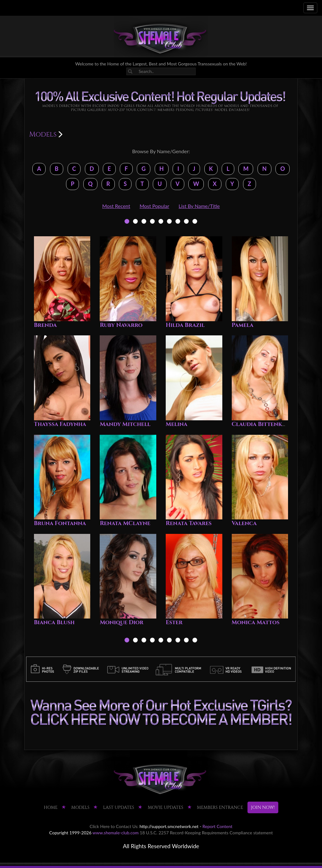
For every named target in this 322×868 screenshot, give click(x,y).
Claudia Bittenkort (263, 424)
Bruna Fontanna (60, 523)
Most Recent (116, 206)
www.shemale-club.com (116, 833)
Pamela (243, 325)
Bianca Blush (54, 622)
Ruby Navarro (121, 325)
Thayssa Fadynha (60, 424)
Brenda (45, 325)
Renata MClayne (125, 523)
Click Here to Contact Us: (114, 826)
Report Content (217, 826)
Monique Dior (122, 622)
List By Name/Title (199, 206)
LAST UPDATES (119, 807)
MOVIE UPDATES (166, 807)
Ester (174, 622)
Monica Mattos (256, 622)
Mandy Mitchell (125, 424)
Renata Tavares (189, 523)
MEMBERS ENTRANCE (220, 807)
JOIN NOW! (263, 807)
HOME (51, 807)
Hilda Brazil (185, 325)
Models (80, 807)
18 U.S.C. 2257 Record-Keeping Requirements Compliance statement (206, 833)
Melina (177, 424)
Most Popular (154, 206)
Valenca (244, 523)
